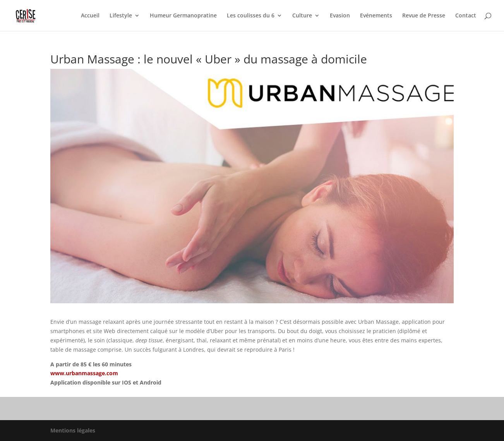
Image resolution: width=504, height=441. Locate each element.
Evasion (340, 16)
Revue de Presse (424, 16)
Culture (302, 16)
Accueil (90, 16)
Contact (466, 16)
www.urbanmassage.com (84, 373)
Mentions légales (73, 430)
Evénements (376, 16)
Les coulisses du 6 (251, 16)
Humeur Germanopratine (183, 16)
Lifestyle (121, 16)
